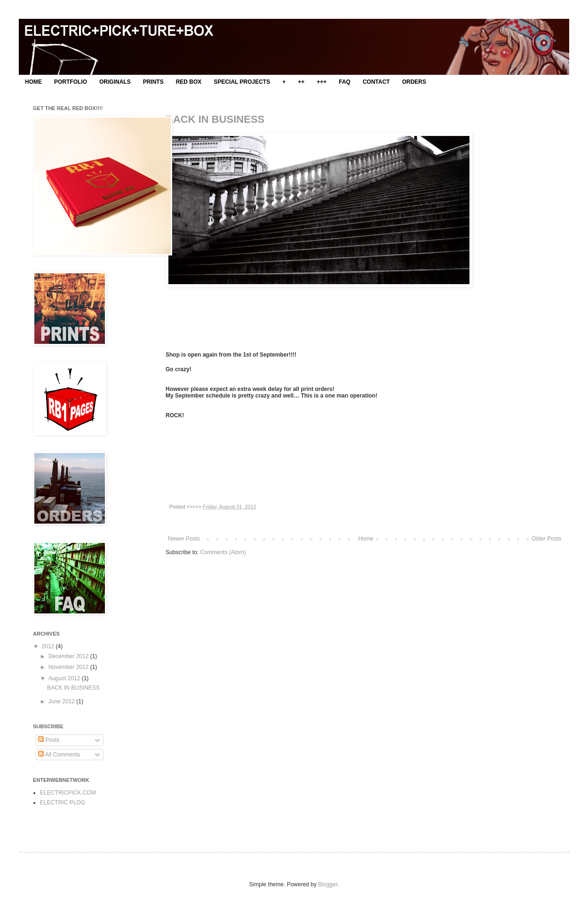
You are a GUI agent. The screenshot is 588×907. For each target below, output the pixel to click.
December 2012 (69, 656)
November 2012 (69, 667)
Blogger (328, 884)
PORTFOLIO (71, 82)
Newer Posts (184, 539)
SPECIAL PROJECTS (242, 82)
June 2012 (62, 701)
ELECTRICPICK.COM (68, 793)
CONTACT (376, 82)
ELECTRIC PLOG (63, 803)
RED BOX (189, 82)
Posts (49, 740)
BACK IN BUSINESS (215, 119)
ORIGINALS (115, 82)
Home (366, 539)
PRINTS (153, 82)
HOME (33, 82)
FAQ (345, 82)
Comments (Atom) (223, 552)
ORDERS (414, 82)
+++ (322, 82)
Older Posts (546, 539)
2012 (49, 646)
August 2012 (65, 678)
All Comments (59, 755)
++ (301, 82)
